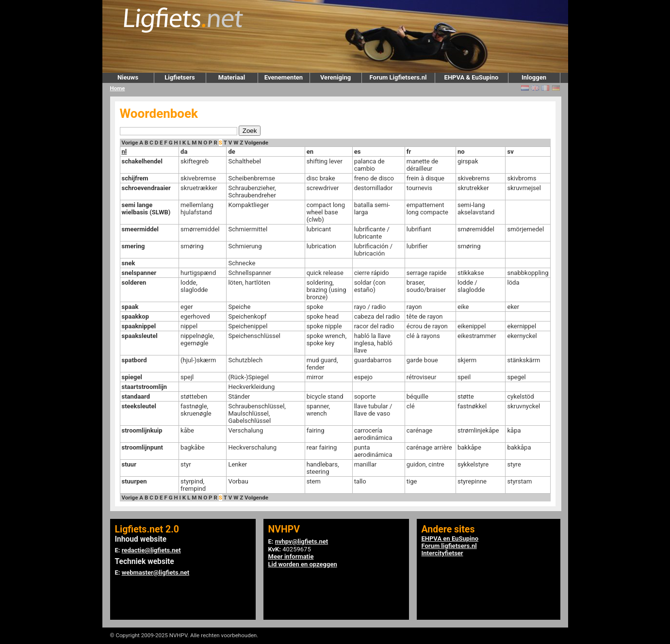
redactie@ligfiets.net (151, 550)
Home (118, 88)
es (358, 152)
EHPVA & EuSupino (472, 77)
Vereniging (335, 77)
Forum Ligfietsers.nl (398, 77)
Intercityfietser (442, 553)
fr (409, 152)
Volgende (256, 143)
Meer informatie (291, 556)
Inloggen (534, 77)
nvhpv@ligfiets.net (302, 541)
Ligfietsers (180, 77)
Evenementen (284, 77)
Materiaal (232, 77)
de (231, 152)
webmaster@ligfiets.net (155, 572)
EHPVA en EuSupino (450, 539)
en (310, 152)
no (461, 152)
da (184, 152)
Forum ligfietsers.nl (449, 546)
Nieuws (128, 77)
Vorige (130, 143)
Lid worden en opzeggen (303, 564)
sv (510, 152)
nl (124, 152)
